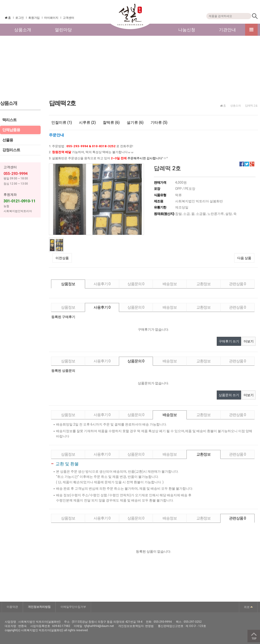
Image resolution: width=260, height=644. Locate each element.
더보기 (249, 341)
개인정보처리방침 (39, 607)
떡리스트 (9, 120)
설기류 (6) (135, 122)
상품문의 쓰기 (229, 395)
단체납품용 (11, 130)
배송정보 (170, 284)
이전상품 (62, 258)
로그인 (20, 18)
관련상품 (237, 284)
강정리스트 (11, 150)
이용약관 (12, 607)
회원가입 (34, 18)
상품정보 (68, 284)
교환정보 (204, 284)
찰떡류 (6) (111, 122)
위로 (248, 607)
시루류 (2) (87, 122)
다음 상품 (244, 258)
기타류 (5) (159, 122)
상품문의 (136, 284)
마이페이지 (51, 18)
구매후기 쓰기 (229, 341)
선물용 (8, 140)
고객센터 (69, 18)
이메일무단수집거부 (73, 607)
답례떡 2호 (251, 105)
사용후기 (102, 284)
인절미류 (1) (62, 122)
